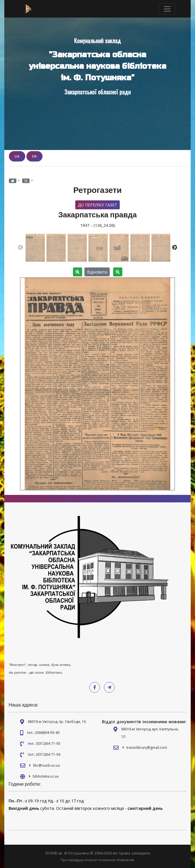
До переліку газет (97, 205)
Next (175, 248)
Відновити (97, 272)
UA (17, 156)
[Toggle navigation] (167, 9)
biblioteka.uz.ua (46, 776)
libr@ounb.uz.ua (46, 765)
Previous (20, 248)
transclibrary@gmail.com (147, 748)
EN (34, 156)
